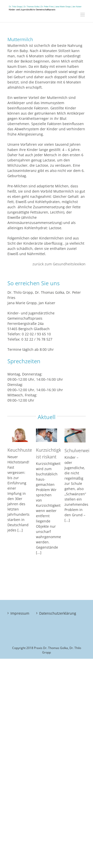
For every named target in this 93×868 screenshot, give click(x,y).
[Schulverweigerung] (75, 435)
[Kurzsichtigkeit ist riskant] (46, 435)
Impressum (18, 613)
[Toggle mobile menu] (83, 15)
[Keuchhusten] (18, 435)
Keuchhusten (21, 450)
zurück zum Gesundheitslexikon (59, 264)
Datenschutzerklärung (47, 613)
